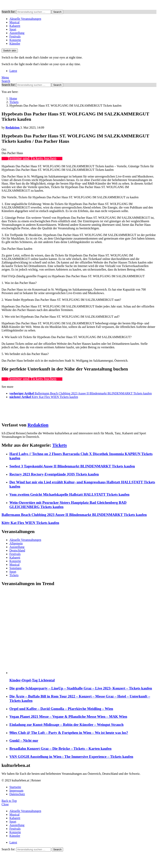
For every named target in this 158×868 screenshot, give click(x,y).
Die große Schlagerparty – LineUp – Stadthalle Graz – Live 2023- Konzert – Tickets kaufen (81, 688)
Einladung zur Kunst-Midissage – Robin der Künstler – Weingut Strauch (66, 725)
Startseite (15, 787)
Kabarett (15, 26)
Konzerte (15, 40)
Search (57, 12)
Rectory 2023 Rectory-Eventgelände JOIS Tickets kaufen (54, 474)
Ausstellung (17, 33)
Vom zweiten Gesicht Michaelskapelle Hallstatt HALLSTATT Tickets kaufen (69, 494)
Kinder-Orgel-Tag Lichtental (32, 680)
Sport (13, 29)
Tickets (60, 445)
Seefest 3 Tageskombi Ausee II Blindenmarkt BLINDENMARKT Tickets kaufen (72, 466)
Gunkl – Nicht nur (24, 740)
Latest (13, 71)
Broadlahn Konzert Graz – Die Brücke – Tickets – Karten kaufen (60, 749)
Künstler (15, 43)
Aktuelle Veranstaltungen (25, 19)
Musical (15, 22)
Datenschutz (17, 794)
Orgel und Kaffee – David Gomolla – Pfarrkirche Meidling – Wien (61, 709)
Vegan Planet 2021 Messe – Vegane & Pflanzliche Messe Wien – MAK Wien (68, 717)
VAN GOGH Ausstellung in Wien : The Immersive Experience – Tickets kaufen (71, 757)
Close (5, 804)
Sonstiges (15, 568)
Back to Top (9, 801)
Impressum (16, 791)
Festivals (15, 36)
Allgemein (16, 543)
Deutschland (17, 550)
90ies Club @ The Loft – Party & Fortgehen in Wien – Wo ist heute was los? (69, 733)
